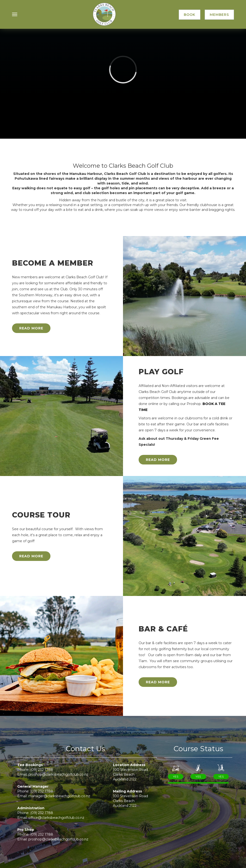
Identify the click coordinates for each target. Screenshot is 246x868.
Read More (31, 328)
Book (190, 15)
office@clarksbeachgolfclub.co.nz (56, 818)
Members (219, 15)
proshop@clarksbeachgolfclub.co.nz (58, 774)
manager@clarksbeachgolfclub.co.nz (59, 796)
